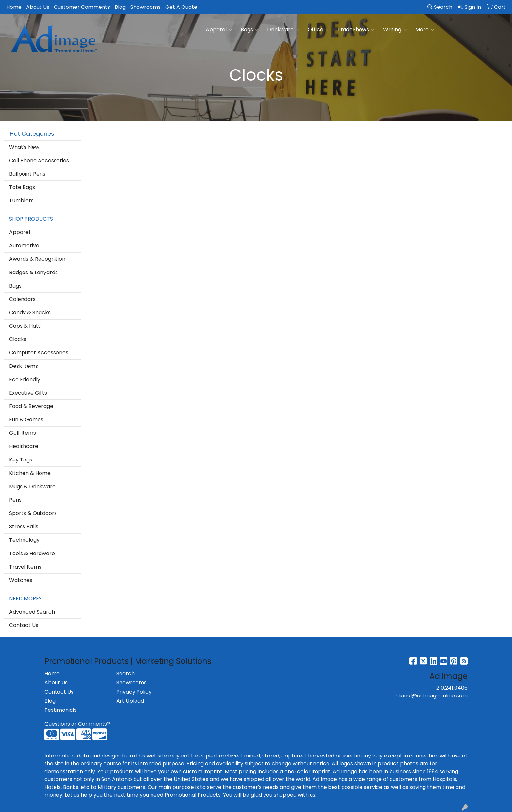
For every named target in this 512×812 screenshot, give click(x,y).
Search (440, 7)
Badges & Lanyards (33, 272)
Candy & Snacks (30, 312)
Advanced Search (32, 612)
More (425, 30)
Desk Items (24, 366)
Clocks (18, 339)
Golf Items (23, 433)
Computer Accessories (39, 353)
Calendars (22, 299)
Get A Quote (181, 7)
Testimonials (61, 710)
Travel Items (25, 567)
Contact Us (24, 625)
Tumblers (21, 201)
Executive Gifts (28, 393)
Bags (250, 30)
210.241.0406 (452, 688)
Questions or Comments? (77, 724)
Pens (15, 500)
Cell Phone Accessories (39, 160)
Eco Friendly (25, 379)
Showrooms (145, 7)
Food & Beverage (31, 406)
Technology (24, 540)
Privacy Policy (134, 692)
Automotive (24, 246)
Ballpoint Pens (27, 174)
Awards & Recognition (37, 259)
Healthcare (24, 446)
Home (14, 7)
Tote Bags (22, 187)
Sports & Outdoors (33, 513)
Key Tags (21, 460)
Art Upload (130, 701)
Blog (120, 7)
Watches (21, 580)
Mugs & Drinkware (32, 486)
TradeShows (356, 30)
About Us (38, 7)
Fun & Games (26, 420)
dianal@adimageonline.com (432, 696)
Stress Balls (24, 527)
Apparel (219, 30)
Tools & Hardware (32, 553)
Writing (395, 30)
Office (318, 30)
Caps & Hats (25, 326)
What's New (24, 147)
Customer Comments (82, 7)
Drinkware (283, 30)
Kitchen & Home (30, 473)
